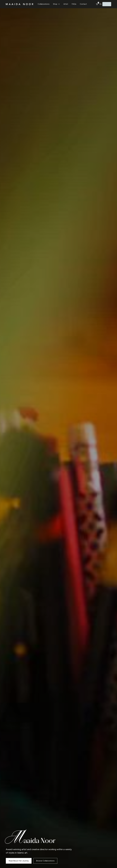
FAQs (74, 4)
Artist (66, 4)
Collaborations (44, 4)
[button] (56, 4)
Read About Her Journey (19, 861)
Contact (83, 4)
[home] (20, 4)
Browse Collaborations (45, 861)
